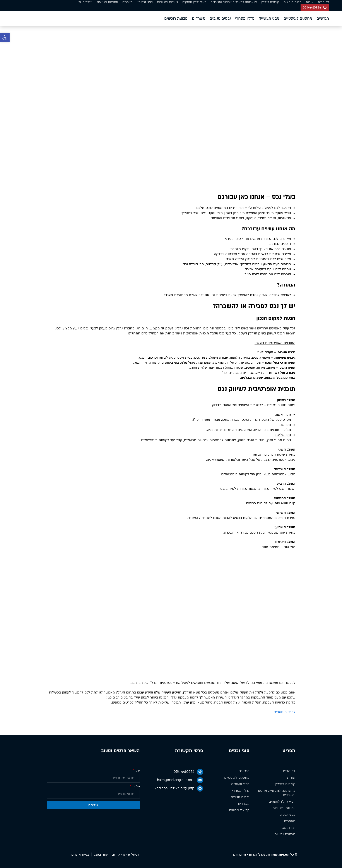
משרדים (199, 19)
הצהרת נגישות (285, 834)
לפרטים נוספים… (283, 712)
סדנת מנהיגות (292, 2)
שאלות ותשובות (168, 2)
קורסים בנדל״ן (270, 2)
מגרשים (323, 19)
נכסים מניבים (220, 19)
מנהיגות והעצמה (107, 2)
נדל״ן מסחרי (245, 19)
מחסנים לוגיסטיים (298, 19)
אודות (310, 2)
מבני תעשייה (269, 19)
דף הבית (323, 2)
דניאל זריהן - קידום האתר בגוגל (117, 854)
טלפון (136, 787)
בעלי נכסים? (145, 2)
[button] (5, 37)
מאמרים (127, 2)
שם (137, 771)
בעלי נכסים (287, 815)
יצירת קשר (85, 2)
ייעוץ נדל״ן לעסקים (194, 2)
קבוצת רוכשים (176, 19)
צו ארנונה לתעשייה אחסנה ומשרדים (234, 2)
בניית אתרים (80, 854)
